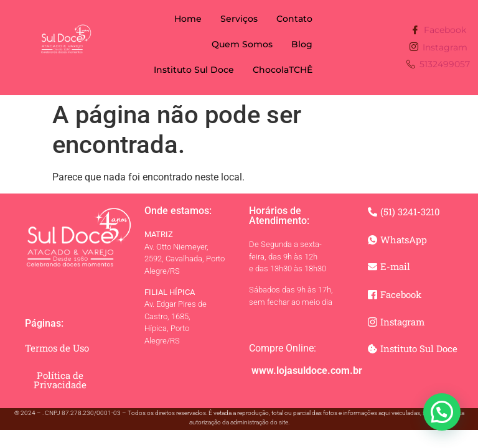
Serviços (239, 19)
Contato (294, 19)
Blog (302, 44)
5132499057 (438, 65)
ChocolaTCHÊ (283, 70)
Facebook (438, 31)
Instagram (438, 48)
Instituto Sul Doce (194, 70)
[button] (442, 412)
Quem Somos (242, 44)
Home (188, 19)
